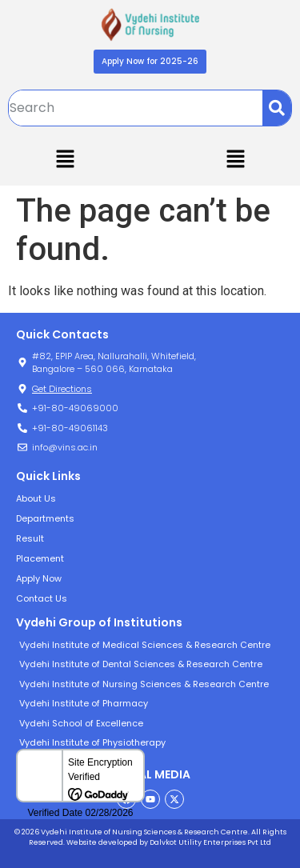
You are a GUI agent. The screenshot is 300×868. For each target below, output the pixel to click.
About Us (36, 498)
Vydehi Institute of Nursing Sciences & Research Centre (144, 684)
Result (30, 538)
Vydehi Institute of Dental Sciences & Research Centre (141, 664)
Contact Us (42, 598)
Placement (40, 558)
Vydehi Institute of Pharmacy (84, 703)
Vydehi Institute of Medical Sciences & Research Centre (145, 645)
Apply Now (39, 578)
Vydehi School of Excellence (81, 723)
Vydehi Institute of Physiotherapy (92, 742)
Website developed (101, 842)
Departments (45, 518)
